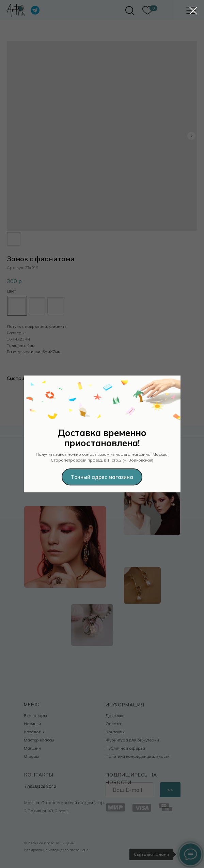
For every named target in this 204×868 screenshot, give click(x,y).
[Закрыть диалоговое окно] (193, 11)
